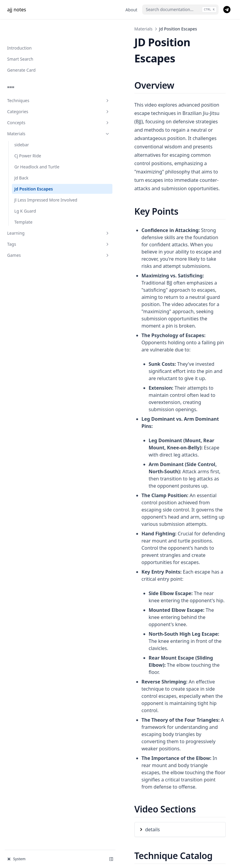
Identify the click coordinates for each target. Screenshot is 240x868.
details (109, 601)
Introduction (19, 29)
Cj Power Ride (28, 137)
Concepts (37, 103)
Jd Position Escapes (34, 170)
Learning (37, 220)
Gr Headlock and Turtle (37, 148)
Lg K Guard (25, 198)
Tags (37, 231)
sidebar (22, 126)
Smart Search (20, 40)
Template (23, 209)
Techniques (37, 81)
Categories (37, 92)
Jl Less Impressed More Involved (37, 184)
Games (37, 242)
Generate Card (21, 51)
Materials (37, 115)
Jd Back (21, 159)
